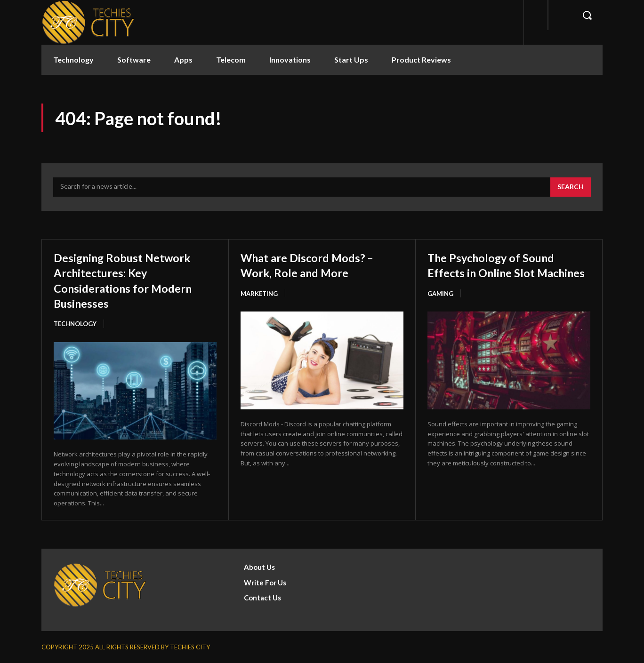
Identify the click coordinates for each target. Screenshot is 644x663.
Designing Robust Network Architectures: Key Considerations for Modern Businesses (135, 280)
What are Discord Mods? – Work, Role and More (318, 264)
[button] (587, 15)
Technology (73, 60)
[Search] (571, 187)
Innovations (290, 60)
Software (134, 60)
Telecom (231, 60)
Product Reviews (421, 60)
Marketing (259, 294)
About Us (259, 567)
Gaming (440, 309)
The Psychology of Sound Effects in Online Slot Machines (502, 272)
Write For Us (265, 582)
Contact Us (262, 598)
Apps (183, 60)
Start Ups (351, 60)
